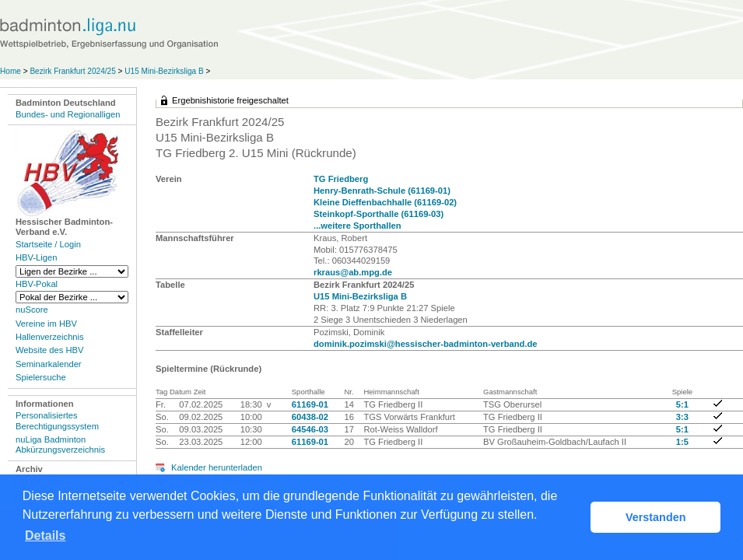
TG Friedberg (341, 179)
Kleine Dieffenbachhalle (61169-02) (385, 202)
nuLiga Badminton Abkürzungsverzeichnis (60, 444)
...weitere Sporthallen (357, 226)
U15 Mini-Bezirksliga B (164, 71)
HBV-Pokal (37, 284)
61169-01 (310, 404)
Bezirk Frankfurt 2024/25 (72, 71)
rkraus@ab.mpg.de (353, 272)
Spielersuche (41, 377)
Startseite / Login (48, 244)
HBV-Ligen (36, 257)
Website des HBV (49, 350)
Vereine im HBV (46, 324)
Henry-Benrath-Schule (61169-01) (382, 191)
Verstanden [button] (656, 517)
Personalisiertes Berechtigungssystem (57, 420)
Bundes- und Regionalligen (68, 114)
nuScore (32, 310)
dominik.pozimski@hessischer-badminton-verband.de (426, 344)
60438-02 (310, 417)
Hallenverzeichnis (50, 337)
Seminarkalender (49, 364)
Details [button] (45, 535)
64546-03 (310, 429)
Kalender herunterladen (217, 467)
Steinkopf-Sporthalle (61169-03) (379, 214)
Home (11, 71)
